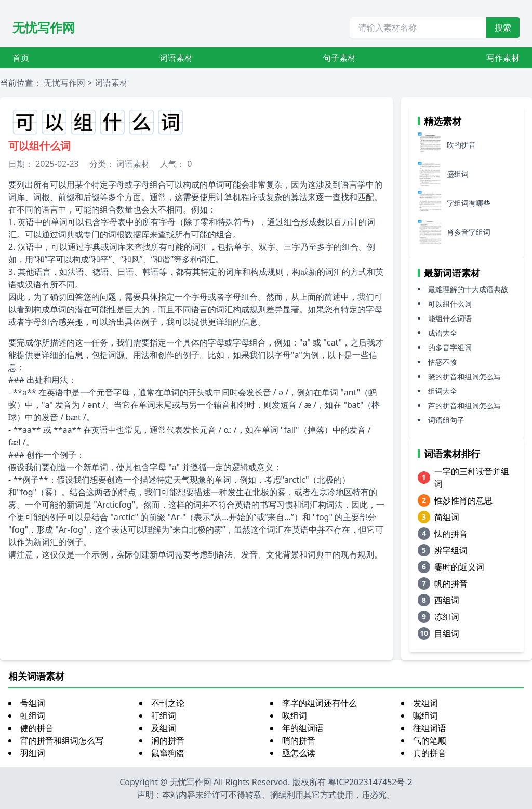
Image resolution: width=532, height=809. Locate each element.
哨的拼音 (299, 740)
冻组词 (447, 617)
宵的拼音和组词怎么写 (62, 740)
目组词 (447, 633)
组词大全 (443, 391)
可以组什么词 (450, 304)
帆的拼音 (451, 583)
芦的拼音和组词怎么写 (464, 406)
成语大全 (443, 333)
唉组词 (295, 715)
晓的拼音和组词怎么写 (464, 376)
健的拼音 (37, 728)
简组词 (447, 517)
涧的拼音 (168, 740)
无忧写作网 (44, 27)
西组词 (447, 600)
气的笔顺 (430, 740)
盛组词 (458, 174)
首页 (21, 58)
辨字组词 (451, 550)
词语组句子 (446, 420)
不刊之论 (168, 703)
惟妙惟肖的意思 (463, 500)
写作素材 (503, 58)
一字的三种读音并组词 (472, 478)
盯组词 (164, 715)
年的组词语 (303, 728)
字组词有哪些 (469, 203)
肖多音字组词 (469, 232)
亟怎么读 (299, 753)
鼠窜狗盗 (168, 753)
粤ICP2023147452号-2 (370, 782)
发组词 (425, 703)
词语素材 (176, 58)
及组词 (164, 728)
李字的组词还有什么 (320, 703)
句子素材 (339, 58)
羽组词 (33, 753)
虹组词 (33, 715)
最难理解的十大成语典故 (468, 289)
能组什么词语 (450, 318)
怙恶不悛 (443, 362)
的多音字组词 (450, 347)
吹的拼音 (461, 145)
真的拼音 (430, 753)
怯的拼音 (451, 534)
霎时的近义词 (459, 567)
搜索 (503, 28)
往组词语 (430, 728)
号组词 (33, 703)
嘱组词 (425, 715)
